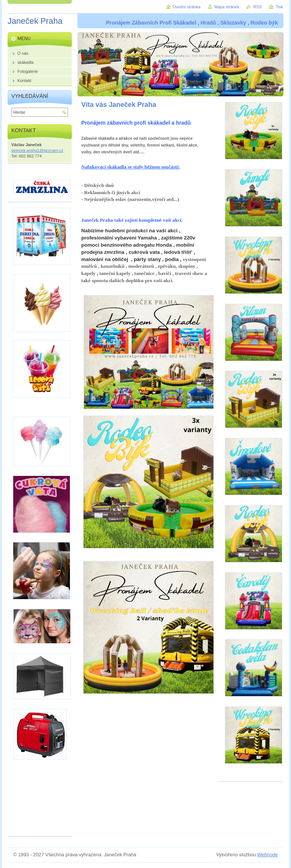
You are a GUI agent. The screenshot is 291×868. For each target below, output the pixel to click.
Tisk (279, 7)
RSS (257, 7)
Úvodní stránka (187, 7)
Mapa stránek (227, 7)
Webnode (267, 855)
